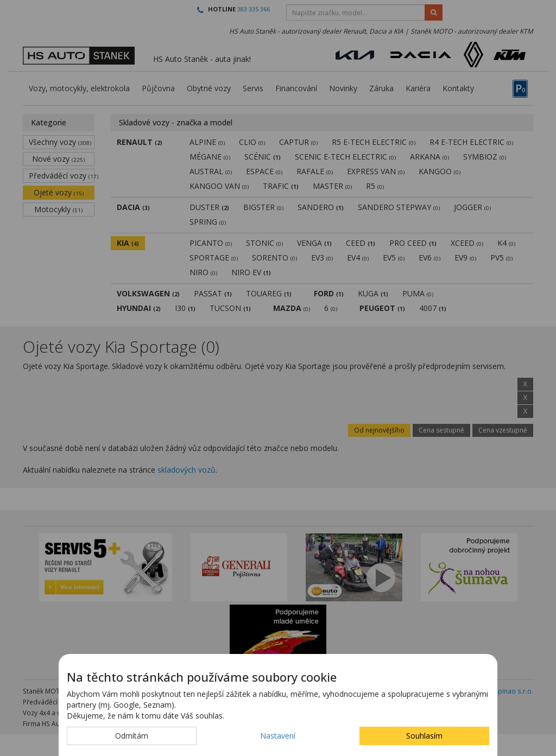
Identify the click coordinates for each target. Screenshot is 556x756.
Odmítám (132, 736)
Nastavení (278, 736)
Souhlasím (424, 736)
